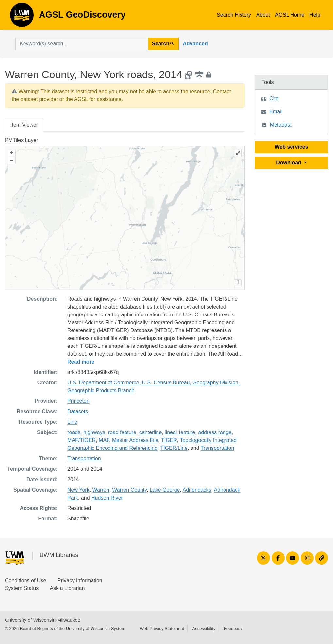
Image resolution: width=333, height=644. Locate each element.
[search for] (82, 44)
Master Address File (135, 440)
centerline (150, 432)
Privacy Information (80, 580)
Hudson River (107, 498)
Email (276, 112)
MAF (104, 440)
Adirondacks (197, 490)
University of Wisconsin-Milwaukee (43, 620)
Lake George (165, 490)
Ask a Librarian (67, 588)
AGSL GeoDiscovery (22, 17)
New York (78, 490)
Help (315, 15)
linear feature (180, 432)
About (263, 15)
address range (215, 432)
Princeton (78, 401)
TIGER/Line (174, 448)
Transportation (217, 448)
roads (74, 432)
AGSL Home (290, 15)
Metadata (281, 125)
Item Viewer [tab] (24, 125)
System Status (22, 588)
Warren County (129, 490)
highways (94, 432)
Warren (101, 490)
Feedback (233, 628)
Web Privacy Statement (162, 628)
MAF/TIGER (82, 440)
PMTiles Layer (22, 140)
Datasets (78, 411)
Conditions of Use (25, 580)
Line (72, 422)
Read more (81, 362)
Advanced (195, 44)
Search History (234, 15)
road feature (122, 432)
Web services (291, 147)
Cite (274, 99)
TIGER (169, 440)
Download (289, 163)
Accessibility (204, 628)
